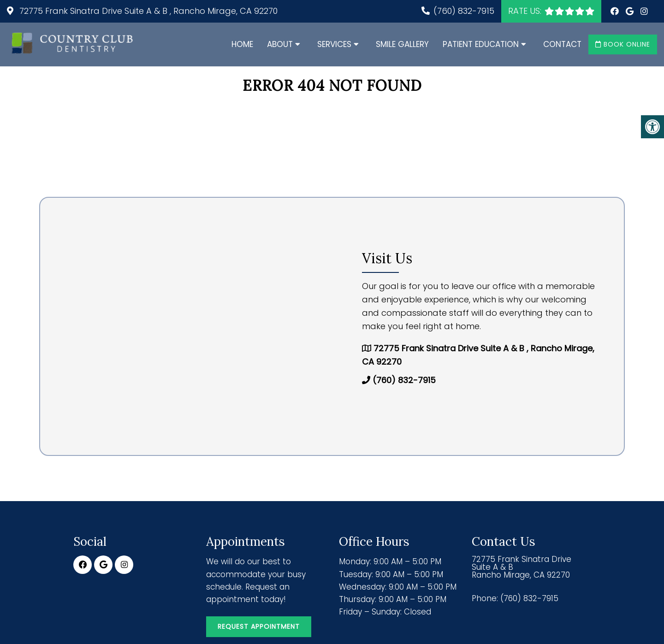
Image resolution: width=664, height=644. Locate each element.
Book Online (623, 44)
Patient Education (481, 44)
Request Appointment (259, 626)
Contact (562, 44)
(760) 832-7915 (464, 11)
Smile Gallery (402, 44)
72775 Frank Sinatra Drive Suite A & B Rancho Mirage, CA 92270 (522, 567)
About (280, 44)
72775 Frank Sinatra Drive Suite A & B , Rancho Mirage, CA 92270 (147, 11)
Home (242, 44)
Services (334, 44)
